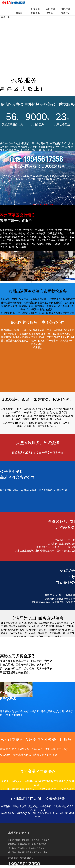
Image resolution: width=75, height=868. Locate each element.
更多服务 (5, 17)
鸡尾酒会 (35, 13)
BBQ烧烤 (66, 9)
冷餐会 (49, 13)
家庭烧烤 (50, 9)
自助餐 (19, 13)
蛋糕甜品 (65, 13)
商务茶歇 (35, 9)
